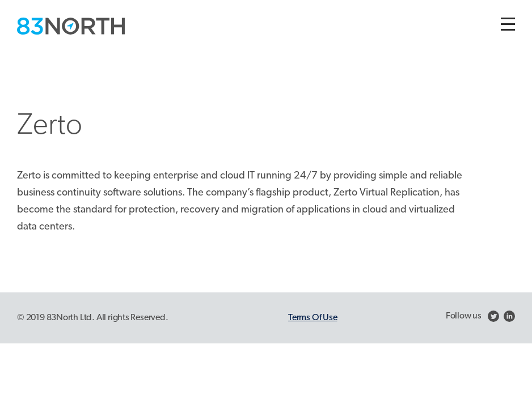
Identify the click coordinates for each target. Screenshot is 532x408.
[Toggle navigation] (508, 24)
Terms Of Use (313, 318)
